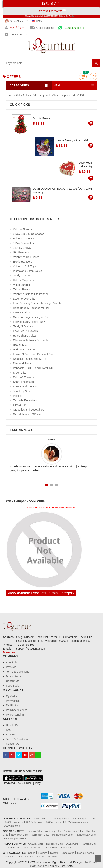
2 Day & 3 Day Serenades (29, 234)
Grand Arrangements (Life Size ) (32, 317)
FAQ (9, 730)
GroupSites (14, 21)
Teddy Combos (22, 276)
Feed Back (12, 686)
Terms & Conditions (18, 672)
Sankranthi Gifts (33, 847)
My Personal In (15, 715)
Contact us (13, 34)
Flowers (43, 853)
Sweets (54, 853)
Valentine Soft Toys (24, 266)
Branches (9, 652)
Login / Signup (15, 27)
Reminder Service (17, 710)
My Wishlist (13, 701)
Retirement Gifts (40, 835)
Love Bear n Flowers (25, 331)
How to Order (14, 725)
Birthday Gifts (34, 831)
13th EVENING (22, 248)
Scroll (98, 859)
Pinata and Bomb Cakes (28, 271)
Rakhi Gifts (67, 847)
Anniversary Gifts (73, 831)
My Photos (12, 705)
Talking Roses (21, 289)
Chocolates (68, 853)
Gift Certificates (25, 857)
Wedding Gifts (53, 831)
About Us (12, 662)
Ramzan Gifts (89, 844)
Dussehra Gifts (54, 844)
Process (11, 734)
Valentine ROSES (24, 239)
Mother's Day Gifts (62, 835)
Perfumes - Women (25, 350)
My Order (12, 696)
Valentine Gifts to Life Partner (30, 294)
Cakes (32, 853)
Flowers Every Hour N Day (29, 322)
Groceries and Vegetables (28, 410)
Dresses (53, 857)
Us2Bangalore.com (84, 819)
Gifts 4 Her (23, 95)
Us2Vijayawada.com (77, 822)
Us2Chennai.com (13, 822)
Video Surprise (22, 285)
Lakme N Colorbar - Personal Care (34, 354)
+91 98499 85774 (71, 28)
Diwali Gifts (72, 844)
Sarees (41, 857)
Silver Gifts (20, 373)
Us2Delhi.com (34, 822)
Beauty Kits (20, 345)
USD (37, 21)
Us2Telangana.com (60, 819)
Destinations (13, 676)
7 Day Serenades (23, 243)
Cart (83, 77)
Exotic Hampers (23, 262)
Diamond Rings (22, 363)
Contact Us (13, 681)
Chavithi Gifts (36, 844)
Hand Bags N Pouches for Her (31, 308)
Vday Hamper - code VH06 (68, 95)
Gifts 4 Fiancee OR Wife (28, 414)
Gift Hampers (40, 95)
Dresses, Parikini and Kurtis (30, 359)
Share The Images (24, 382)
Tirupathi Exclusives (25, 400)
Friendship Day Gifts (15, 838)
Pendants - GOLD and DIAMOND (33, 368)
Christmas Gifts (12, 847)
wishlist (93, 77)
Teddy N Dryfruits (23, 326)
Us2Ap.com (39, 819)
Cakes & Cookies (23, 377)
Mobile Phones (86, 853)
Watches (9, 857)
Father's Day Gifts (86, 835)
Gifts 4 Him (20, 405)
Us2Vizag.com (12, 826)
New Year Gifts (19, 835)
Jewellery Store (22, 391)
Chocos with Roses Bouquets (31, 340)
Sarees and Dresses (25, 387)
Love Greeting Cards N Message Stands (37, 303)
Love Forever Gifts (24, 299)
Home (9, 95)
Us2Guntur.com (54, 822)
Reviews (11, 667)
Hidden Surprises (23, 280)
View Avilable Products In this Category (41, 593)
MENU (57, 85)
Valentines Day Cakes (26, 257)
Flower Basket (22, 313)
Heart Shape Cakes (25, 336)
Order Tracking (42, 28)
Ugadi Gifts (51, 847)
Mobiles (18, 396)
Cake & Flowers (23, 229)
